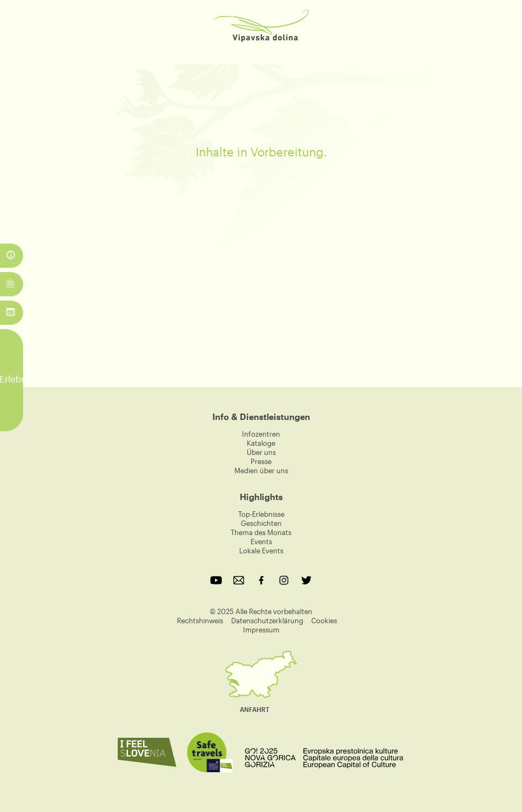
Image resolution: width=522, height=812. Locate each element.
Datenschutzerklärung (267, 621)
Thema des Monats (261, 532)
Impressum (261, 630)
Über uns (261, 452)
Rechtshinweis (200, 621)
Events (261, 542)
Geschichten (261, 523)
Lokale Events (261, 551)
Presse (261, 461)
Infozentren (261, 434)
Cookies (324, 621)
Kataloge (261, 443)
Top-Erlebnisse (261, 514)
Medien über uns (261, 471)
